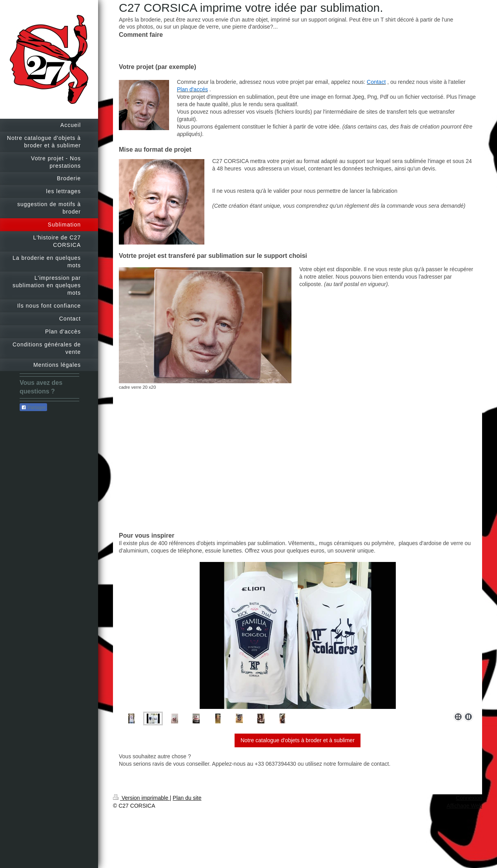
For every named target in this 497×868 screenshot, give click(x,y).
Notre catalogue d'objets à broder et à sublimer (298, 740)
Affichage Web (464, 806)
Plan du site (187, 798)
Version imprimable (141, 798)
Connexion (469, 798)
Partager (33, 408)
